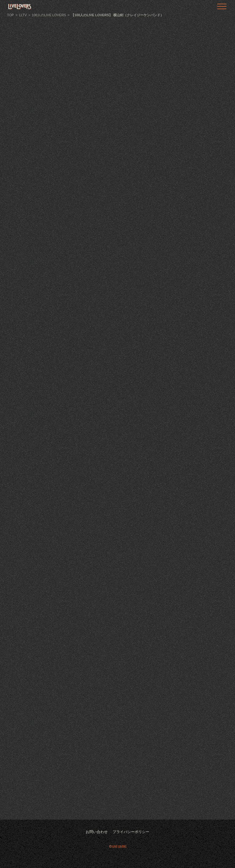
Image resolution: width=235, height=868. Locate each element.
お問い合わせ (97, 832)
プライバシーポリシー (131, 832)
